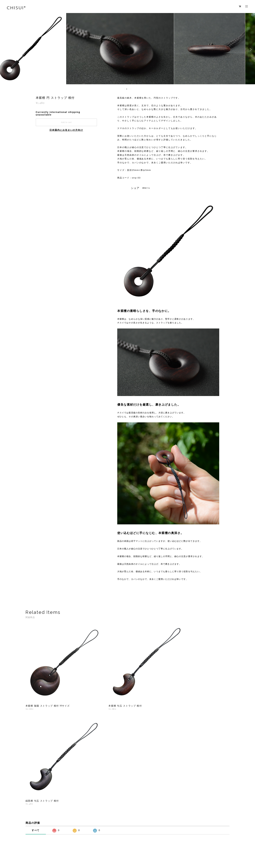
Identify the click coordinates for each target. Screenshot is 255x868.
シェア (135, 188)
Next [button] (250, 50)
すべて (36, 721)
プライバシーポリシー (50, 848)
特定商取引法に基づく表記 (75, 848)
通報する (146, 188)
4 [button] (131, 89)
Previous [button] (5, 50)
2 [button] (127, 89)
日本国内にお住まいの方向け (66, 130)
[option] (127, 50)
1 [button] (125, 89)
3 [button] (129, 89)
